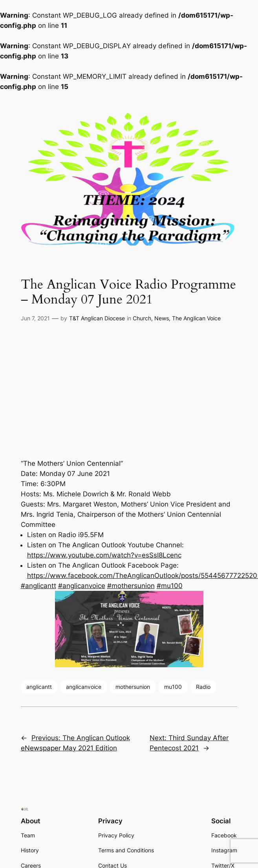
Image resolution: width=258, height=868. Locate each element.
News (162, 318)
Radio (203, 687)
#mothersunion (131, 586)
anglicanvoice (84, 687)
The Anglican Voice (196, 318)
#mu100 (170, 586)
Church (142, 318)
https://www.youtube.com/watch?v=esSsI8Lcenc (104, 555)
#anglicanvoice (82, 586)
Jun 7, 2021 (35, 318)
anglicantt (39, 687)
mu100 (173, 687)
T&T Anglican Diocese (97, 318)
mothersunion (133, 687)
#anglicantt (38, 586)
